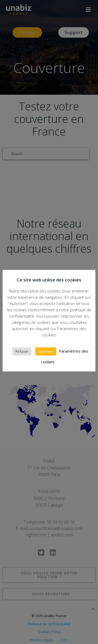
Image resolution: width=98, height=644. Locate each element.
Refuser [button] (22, 351)
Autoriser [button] (46, 351)
